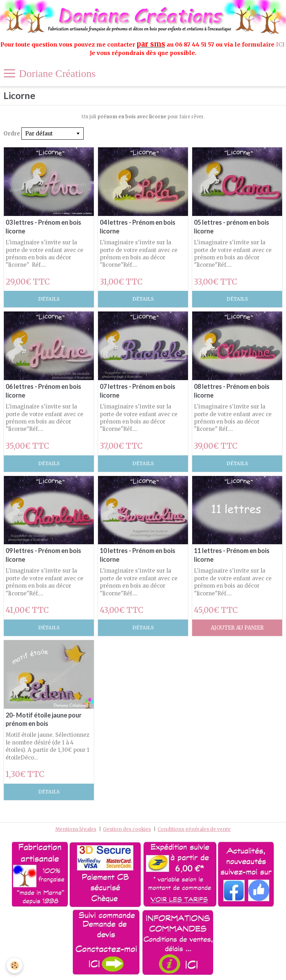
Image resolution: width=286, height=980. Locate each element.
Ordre (12, 134)
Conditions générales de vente (194, 829)
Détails (49, 299)
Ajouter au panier (237, 628)
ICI (281, 44)
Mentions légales (76, 829)
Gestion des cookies (127, 829)
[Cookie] (15, 965)
